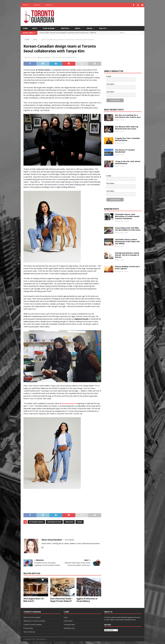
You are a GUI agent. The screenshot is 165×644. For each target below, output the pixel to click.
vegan (80, 522)
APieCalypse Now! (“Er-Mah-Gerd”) (34, 599)
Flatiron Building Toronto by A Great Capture (127, 267)
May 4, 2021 (120, 246)
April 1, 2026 (120, 166)
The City (102, 28)
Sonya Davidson (45, 57)
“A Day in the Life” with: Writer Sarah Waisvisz (128, 162)
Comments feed (69, 624)
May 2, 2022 (120, 259)
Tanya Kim (69, 522)
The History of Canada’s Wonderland (125, 151)
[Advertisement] (105, 14)
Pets (75, 57)
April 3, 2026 (120, 131)
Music (78, 28)
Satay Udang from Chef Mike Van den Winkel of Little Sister (128, 229)
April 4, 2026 (120, 119)
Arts (35, 28)
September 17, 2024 (123, 221)
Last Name (110, 91)
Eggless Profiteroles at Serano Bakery (87, 599)
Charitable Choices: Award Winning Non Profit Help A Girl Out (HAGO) (127, 241)
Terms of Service (29, 632)
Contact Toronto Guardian (33, 624)
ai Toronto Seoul (36, 522)
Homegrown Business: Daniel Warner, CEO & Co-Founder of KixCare (127, 255)
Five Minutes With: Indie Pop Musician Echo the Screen (127, 127)
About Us (26, 5)
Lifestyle (65, 28)
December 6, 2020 (122, 232)
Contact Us (49, 5)
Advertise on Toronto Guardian (34, 621)
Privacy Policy (28, 628)
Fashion (70, 57)
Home (25, 28)
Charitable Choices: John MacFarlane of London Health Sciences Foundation (127, 216)
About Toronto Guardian (32, 617)
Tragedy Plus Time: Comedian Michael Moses (127, 139)
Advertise (37, 5)
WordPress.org (69, 628)
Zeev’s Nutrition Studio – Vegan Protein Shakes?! (61, 599)
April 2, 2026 (120, 143)
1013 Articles (69, 539)
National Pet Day (54, 522)
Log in (66, 617)
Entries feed (68, 621)
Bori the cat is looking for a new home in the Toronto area (128, 116)
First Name (110, 84)
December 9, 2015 (122, 271)
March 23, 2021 (32, 57)
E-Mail (109, 76)
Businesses (62, 57)
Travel (89, 28)
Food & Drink (49, 28)
